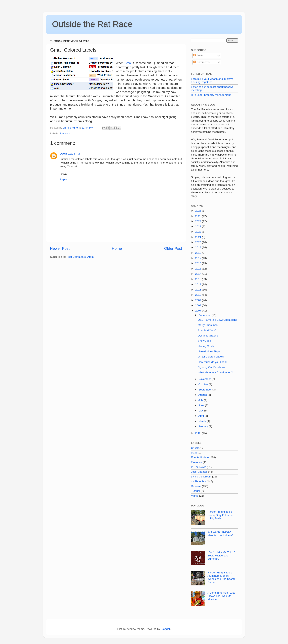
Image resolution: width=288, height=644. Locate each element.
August (203, 395)
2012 (199, 284)
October (204, 384)
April (201, 416)
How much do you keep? (213, 362)
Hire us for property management (211, 95)
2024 (199, 221)
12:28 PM (74, 154)
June (202, 405)
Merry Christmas (208, 325)
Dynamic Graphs (208, 336)
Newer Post (60, 248)
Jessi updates (199, 472)
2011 (199, 290)
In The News (199, 467)
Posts (198, 55)
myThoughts (198, 481)
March (202, 421)
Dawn (63, 154)
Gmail (128, 63)
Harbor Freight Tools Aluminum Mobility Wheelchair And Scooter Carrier (222, 577)
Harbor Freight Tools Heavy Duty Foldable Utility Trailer (220, 515)
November (205, 379)
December (205, 315)
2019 (199, 247)
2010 (199, 295)
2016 (199, 263)
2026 (199, 211)
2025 (199, 216)
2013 (199, 279)
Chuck (195, 448)
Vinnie (195, 496)
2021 (199, 237)
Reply (63, 179)
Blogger (165, 629)
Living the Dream (201, 477)
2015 (199, 269)
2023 (199, 226)
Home (117, 248)
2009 (199, 300)
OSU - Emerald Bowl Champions (217, 320)
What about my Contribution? (215, 372)
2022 (199, 232)
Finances (196, 462)
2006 (199, 433)
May (201, 411)
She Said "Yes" (207, 330)
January (204, 426)
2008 (199, 305)
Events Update (200, 457)
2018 (199, 253)
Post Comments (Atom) (81, 257)
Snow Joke (204, 341)
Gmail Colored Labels (211, 357)
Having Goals (206, 346)
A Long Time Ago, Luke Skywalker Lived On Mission (221, 596)
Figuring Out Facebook (211, 367)
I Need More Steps (209, 351)
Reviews (65, 133)
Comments (201, 62)
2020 (199, 242)
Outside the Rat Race (92, 24)
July (201, 400)
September (205, 390)
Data (194, 453)
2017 (199, 258)
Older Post (173, 248)
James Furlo (71, 128)
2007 (199, 311)
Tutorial (195, 491)
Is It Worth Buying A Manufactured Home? (220, 534)
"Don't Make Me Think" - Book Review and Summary (222, 556)
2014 (199, 274)
